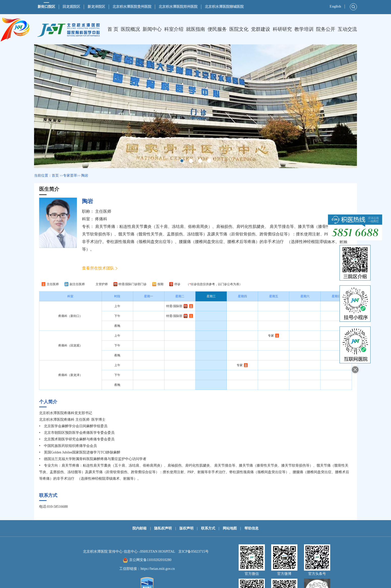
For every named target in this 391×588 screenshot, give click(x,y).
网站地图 (230, 528)
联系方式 (208, 528)
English (335, 6)
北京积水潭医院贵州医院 (132, 7)
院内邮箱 (139, 528)
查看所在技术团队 (98, 268)
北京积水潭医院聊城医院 (224, 7)
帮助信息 (252, 528)
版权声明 (186, 528)
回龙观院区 (71, 7)
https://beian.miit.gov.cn (158, 569)
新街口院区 (46, 7)
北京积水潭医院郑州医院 (178, 7)
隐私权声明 (163, 528)
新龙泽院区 (96, 7)
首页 (55, 176)
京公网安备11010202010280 (150, 560)
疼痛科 (101, 219)
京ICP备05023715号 (193, 552)
